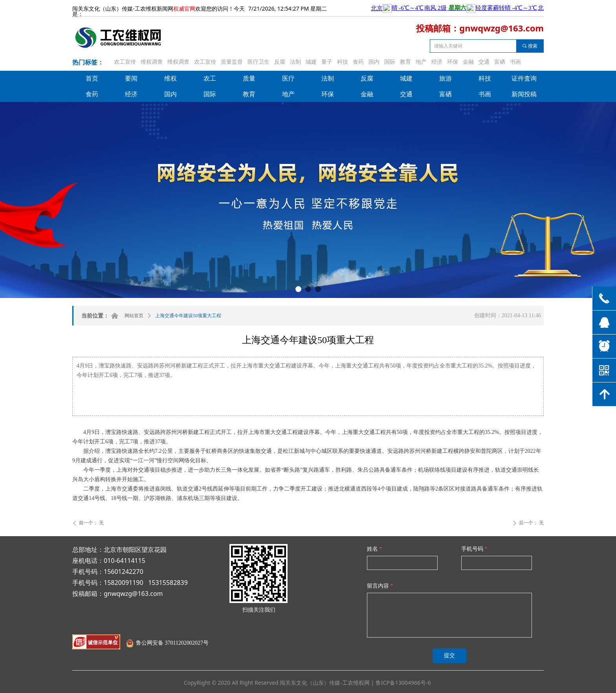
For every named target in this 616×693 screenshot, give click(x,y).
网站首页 (134, 316)
